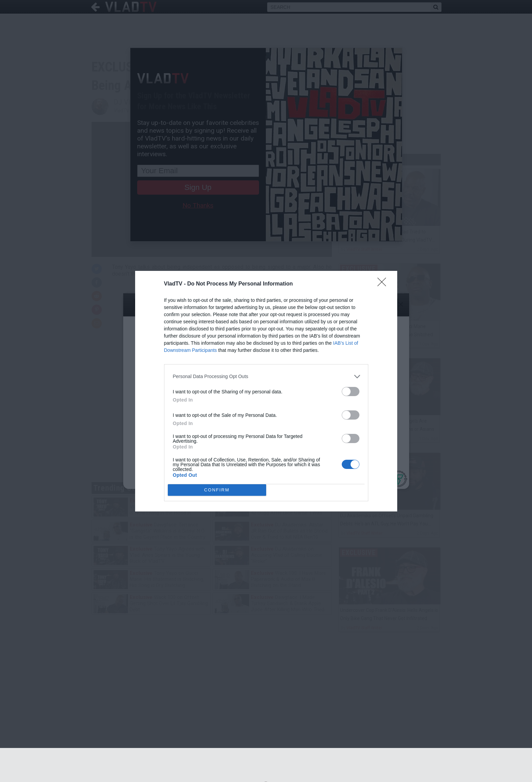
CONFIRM (217, 490)
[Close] (384, 284)
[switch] (351, 392)
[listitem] (266, 377)
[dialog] (266, 391)
